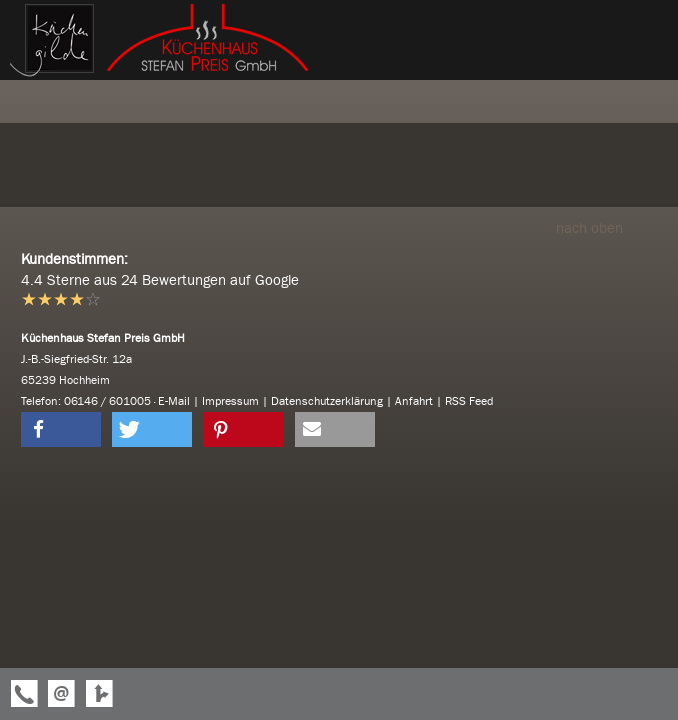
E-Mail (174, 401)
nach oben (606, 228)
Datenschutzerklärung (327, 401)
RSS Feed (469, 401)
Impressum (230, 401)
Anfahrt (414, 401)
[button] (61, 429)
